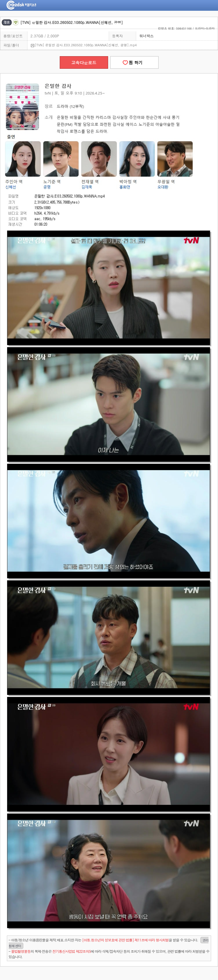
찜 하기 (134, 62)
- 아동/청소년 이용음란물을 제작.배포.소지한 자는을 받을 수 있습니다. (109, 943)
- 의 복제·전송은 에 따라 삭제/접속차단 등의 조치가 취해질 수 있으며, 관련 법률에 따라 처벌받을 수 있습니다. (109, 954)
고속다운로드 (84, 62)
